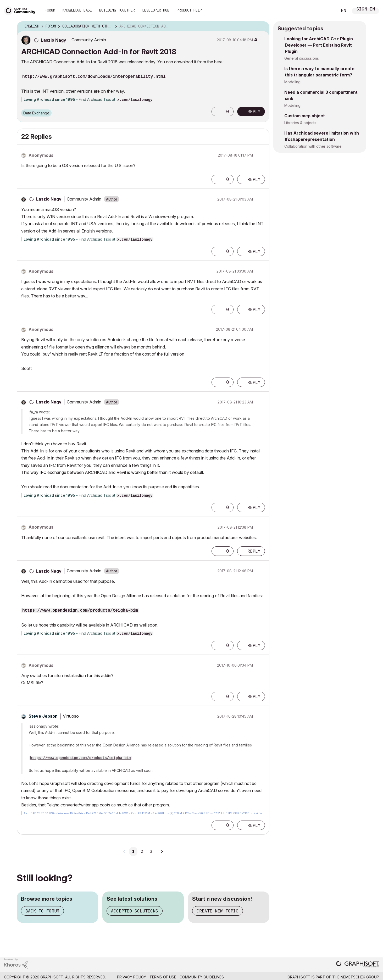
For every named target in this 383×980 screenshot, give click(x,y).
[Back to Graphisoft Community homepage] (21, 10)
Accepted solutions (135, 911)
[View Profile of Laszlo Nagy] (54, 40)
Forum (50, 10)
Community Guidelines (202, 977)
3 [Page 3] (151, 851)
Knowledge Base (77, 10)
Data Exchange (36, 113)
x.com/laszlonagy (135, 100)
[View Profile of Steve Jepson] (43, 716)
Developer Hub (156, 10)
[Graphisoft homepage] (358, 965)
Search (328, 11)
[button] (217, 112)
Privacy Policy (132, 977)
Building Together (117, 10)
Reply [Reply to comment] (254, 179)
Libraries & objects (300, 123)
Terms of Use (163, 977)
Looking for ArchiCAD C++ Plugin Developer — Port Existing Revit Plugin (319, 45)
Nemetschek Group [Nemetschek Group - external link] (360, 977)
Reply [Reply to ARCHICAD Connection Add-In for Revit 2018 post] (254, 112)
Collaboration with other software (313, 146)
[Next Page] (162, 851)
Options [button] (262, 26)
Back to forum (42, 911)
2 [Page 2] (142, 851)
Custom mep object (305, 116)
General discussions (302, 58)
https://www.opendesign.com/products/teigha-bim (80, 611)
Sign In (366, 10)
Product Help (189, 10)
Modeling (292, 82)
